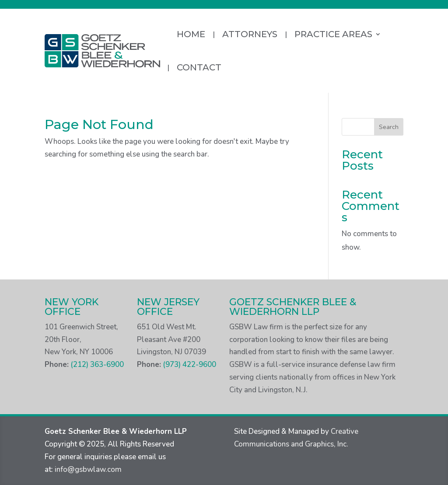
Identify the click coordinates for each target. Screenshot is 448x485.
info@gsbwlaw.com (88, 469)
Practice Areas (333, 34)
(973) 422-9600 (189, 365)
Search (389, 127)
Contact (199, 67)
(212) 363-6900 (97, 365)
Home (191, 34)
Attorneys (250, 34)
